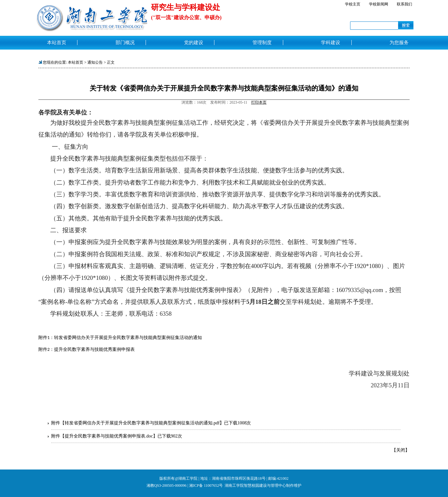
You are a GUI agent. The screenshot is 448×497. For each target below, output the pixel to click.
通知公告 (95, 62)
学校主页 (353, 4)
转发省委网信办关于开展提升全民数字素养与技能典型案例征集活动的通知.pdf (142, 423)
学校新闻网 (379, 4)
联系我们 (404, 4)
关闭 (401, 450)
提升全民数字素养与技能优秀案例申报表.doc (109, 436)
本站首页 (76, 62)
